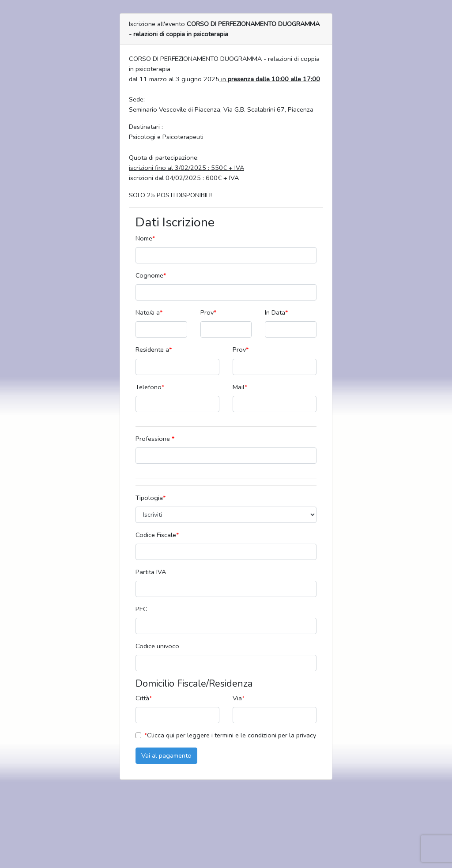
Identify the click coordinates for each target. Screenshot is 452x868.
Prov (208, 312)
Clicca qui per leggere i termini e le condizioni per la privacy (230, 735)
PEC (141, 609)
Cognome (151, 275)
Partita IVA (151, 572)
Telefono (150, 387)
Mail (240, 387)
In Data (276, 312)
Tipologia (151, 498)
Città (144, 698)
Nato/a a (149, 312)
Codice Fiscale (157, 535)
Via (239, 698)
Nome (145, 238)
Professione (155, 439)
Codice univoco (157, 646)
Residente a (154, 349)
